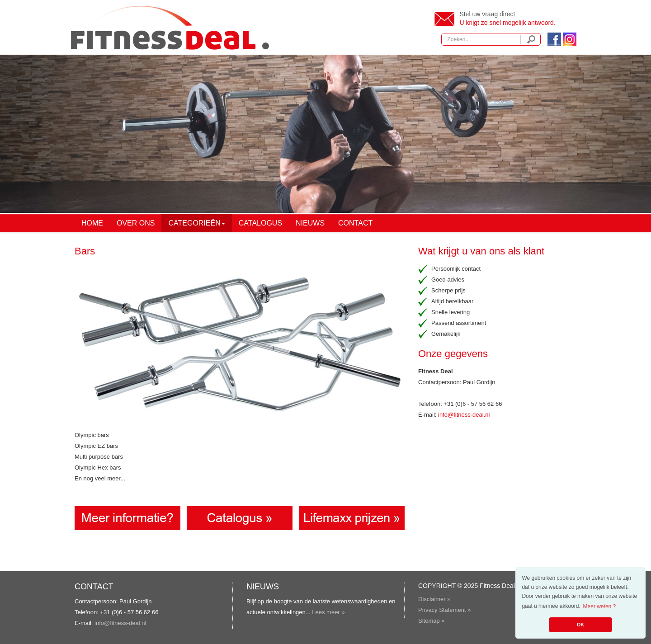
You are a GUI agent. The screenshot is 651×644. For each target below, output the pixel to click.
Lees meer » (328, 612)
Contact (355, 223)
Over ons (136, 223)
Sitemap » (432, 621)
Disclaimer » (434, 599)
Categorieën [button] (196, 223)
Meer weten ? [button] (600, 606)
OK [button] (580, 625)
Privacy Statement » (444, 610)
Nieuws (310, 223)
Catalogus (260, 223)
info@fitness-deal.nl (464, 415)
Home (92, 223)
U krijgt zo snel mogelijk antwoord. (507, 23)
